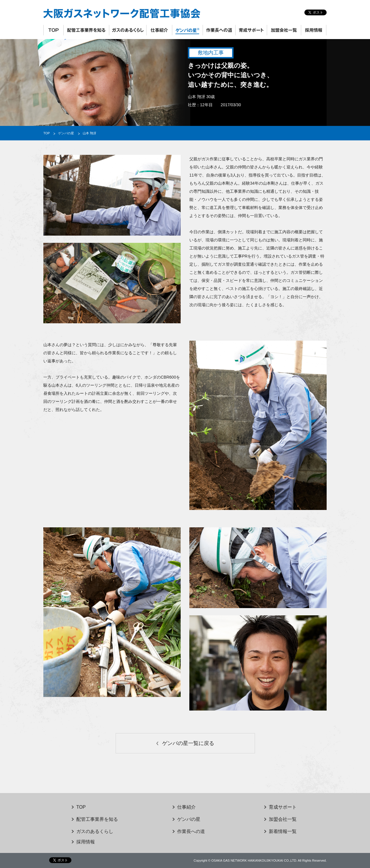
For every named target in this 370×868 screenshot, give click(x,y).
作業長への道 (219, 30)
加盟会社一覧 (284, 30)
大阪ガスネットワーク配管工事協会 (134, 13)
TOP (53, 30)
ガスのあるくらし (128, 30)
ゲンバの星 (187, 30)
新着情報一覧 (283, 831)
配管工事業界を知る (86, 30)
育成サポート (251, 30)
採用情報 (314, 30)
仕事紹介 (159, 30)
